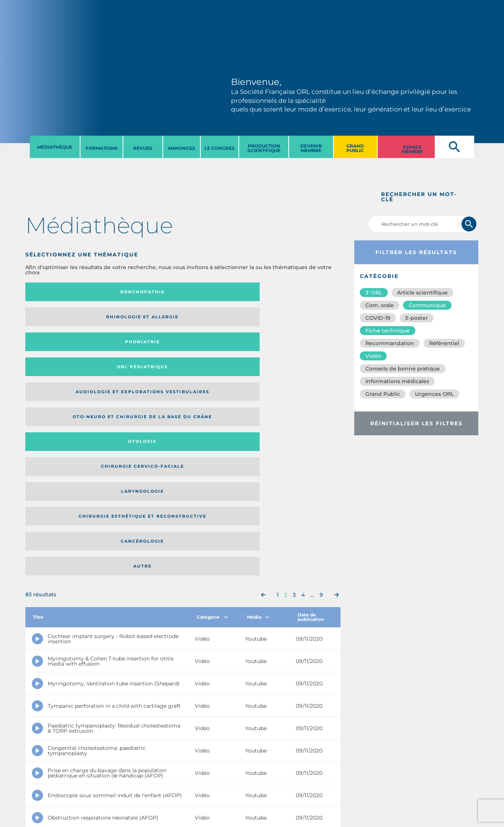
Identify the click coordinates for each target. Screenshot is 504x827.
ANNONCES (181, 148)
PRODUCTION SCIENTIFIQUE (264, 148)
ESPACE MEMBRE (412, 149)
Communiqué (427, 305)
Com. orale (380, 305)
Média (258, 403)
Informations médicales (397, 381)
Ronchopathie (61, 292)
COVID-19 (378, 318)
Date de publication (315, 403)
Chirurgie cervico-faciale (297, 319)
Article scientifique (422, 293)
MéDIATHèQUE (55, 147)
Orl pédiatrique (298, 292)
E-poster (417, 318)
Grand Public (383, 394)
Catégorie (212, 403)
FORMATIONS (102, 148)
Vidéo (373, 356)
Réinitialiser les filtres (416, 423)
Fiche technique (388, 331)
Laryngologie (61, 349)
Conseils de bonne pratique (403, 369)
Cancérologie (219, 349)
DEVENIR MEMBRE (311, 148)
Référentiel (444, 343)
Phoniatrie (219, 292)
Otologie (219, 319)
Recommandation (390, 343)
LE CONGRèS (220, 148)
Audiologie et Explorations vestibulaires (53, 319)
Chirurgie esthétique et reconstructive (134, 349)
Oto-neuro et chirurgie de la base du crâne (134, 319)
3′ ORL (374, 293)
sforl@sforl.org (131, 781)
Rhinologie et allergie (131, 292)
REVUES (143, 148)
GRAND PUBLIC (355, 148)
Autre (298, 349)
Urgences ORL (434, 394)
